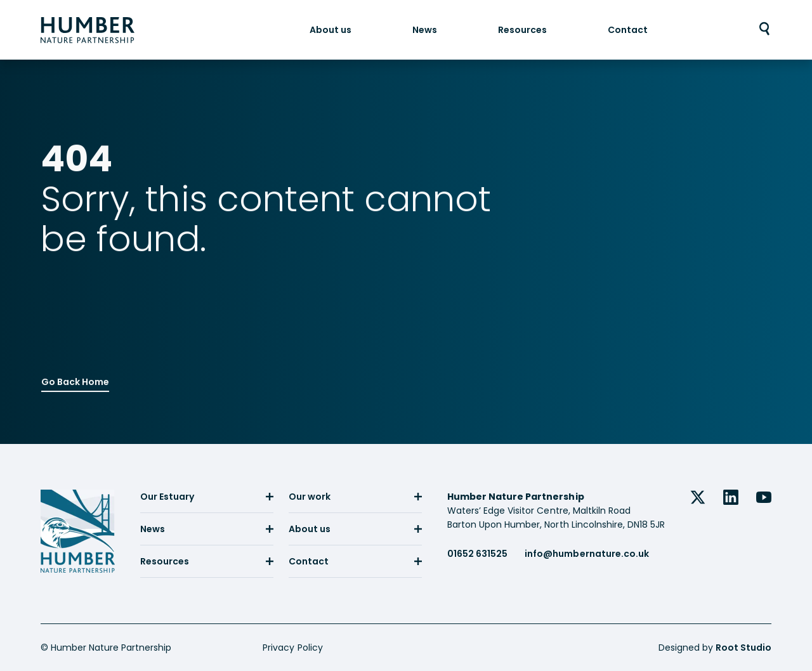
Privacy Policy (292, 648)
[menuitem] (331, 30)
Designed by (715, 648)
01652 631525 (477, 554)
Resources (522, 30)
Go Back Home (75, 380)
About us (331, 30)
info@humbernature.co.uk (586, 554)
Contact (628, 30)
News (425, 30)
